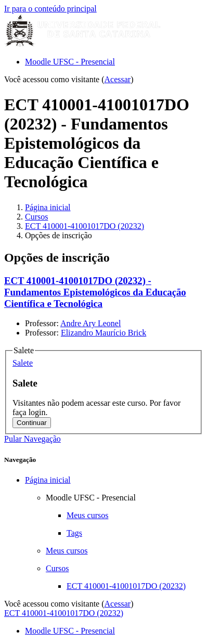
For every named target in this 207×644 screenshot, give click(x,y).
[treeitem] (114, 533)
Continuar (32, 423)
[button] (23, 363)
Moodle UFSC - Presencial (70, 62)
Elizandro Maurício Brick (103, 333)
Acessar (118, 79)
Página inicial (48, 207)
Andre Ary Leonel (90, 323)
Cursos (36, 217)
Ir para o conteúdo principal (50, 9)
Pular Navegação (33, 439)
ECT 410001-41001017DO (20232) (85, 226)
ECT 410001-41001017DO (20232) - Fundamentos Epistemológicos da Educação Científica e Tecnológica (95, 292)
